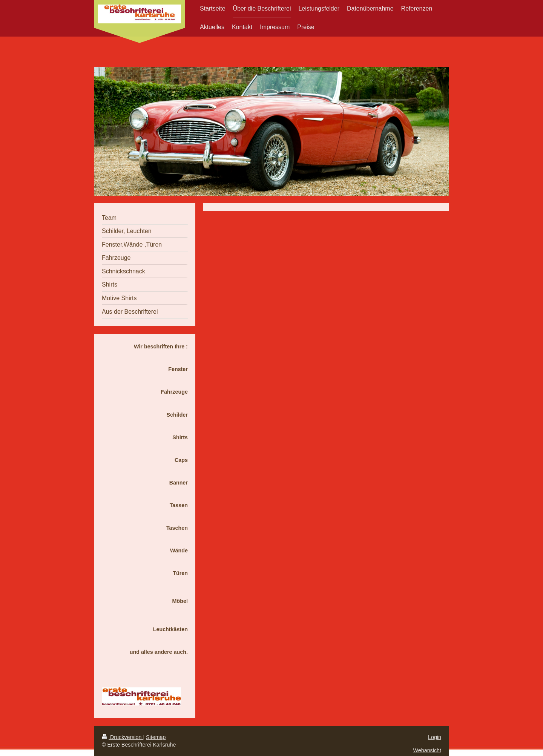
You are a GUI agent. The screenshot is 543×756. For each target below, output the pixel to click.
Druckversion (122, 737)
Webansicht (427, 750)
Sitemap (156, 737)
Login (435, 737)
